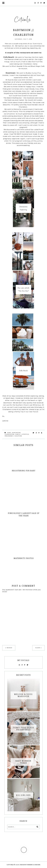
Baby (9, 433)
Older (38, 648)
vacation (18, 436)
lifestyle (25, 434)
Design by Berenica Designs (30, 865)
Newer (9, 648)
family (18, 434)
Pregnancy (9, 436)
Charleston (9, 434)
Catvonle (10, 865)
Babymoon (16, 433)
